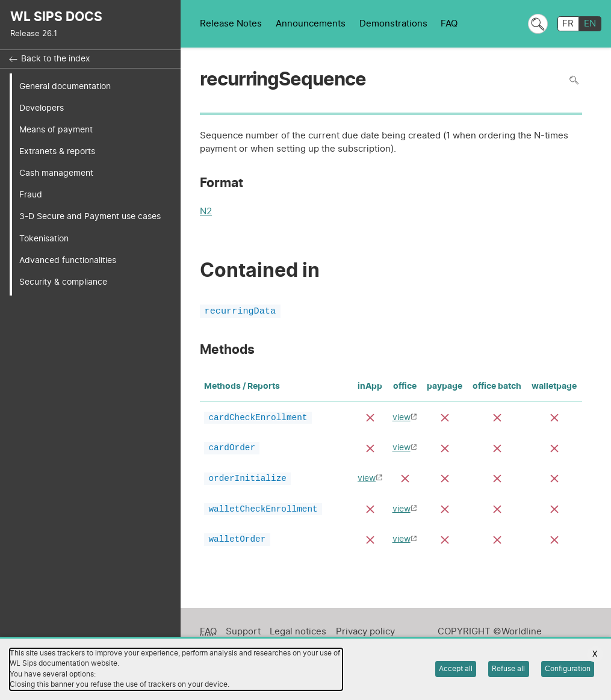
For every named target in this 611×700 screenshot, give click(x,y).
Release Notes (231, 24)
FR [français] (568, 24)
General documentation (65, 86)
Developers (42, 108)
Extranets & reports (57, 151)
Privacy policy (365, 632)
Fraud (31, 195)
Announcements (311, 24)
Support (243, 632)
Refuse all (508, 669)
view (402, 419)
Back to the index (56, 59)
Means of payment (56, 130)
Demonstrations (393, 24)
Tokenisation (44, 239)
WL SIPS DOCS (56, 17)
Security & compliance (63, 282)
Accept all (456, 669)
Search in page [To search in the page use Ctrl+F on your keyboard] (574, 80)
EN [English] (590, 24)
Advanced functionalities (68, 260)
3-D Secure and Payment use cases (90, 216)
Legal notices (298, 632)
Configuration (568, 669)
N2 (206, 213)
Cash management (56, 173)
